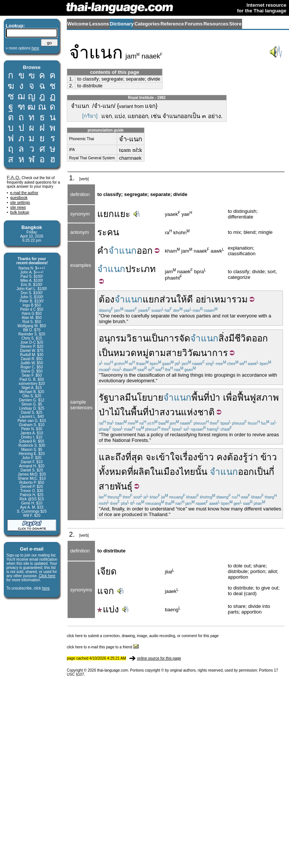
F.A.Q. (14, 177)
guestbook (19, 198)
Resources (216, 24)
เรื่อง (189, 457)
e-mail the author (24, 193)
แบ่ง (108, 609)
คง (222, 457)
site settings (20, 203)
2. (71, 86)
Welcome (78, 24)
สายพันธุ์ (116, 486)
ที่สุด (134, 457)
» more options (22, 48)
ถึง (120, 457)
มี (128, 397)
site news (18, 207)
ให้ (182, 299)
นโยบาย (147, 397)
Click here (47, 576)
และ (107, 457)
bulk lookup (20, 212)
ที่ (130, 472)
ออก (145, 251)
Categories (147, 24)
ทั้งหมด (113, 472)
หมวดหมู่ (131, 353)
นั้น (201, 472)
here (46, 588)
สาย (174, 353)
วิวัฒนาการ (205, 353)
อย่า (203, 299)
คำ (103, 251)
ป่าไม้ (109, 412)
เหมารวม (230, 299)
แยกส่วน (160, 299)
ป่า (215, 397)
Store (235, 24)
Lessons (99, 24)
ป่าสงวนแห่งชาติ (182, 412)
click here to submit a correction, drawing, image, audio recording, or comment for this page (143, 636)
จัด (185, 338)
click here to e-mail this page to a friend (103, 647)
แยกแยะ (114, 214)
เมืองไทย (178, 472)
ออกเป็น (253, 472)
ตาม (157, 353)
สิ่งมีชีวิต (235, 338)
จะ (151, 457)
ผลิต (142, 472)
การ (171, 338)
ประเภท (141, 269)
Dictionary (122, 24)
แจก (106, 591)
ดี (190, 299)
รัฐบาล (112, 397)
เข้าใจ (168, 457)
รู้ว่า (251, 457)
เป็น (156, 338)
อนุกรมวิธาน (124, 338)
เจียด (107, 571)
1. (71, 79)
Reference (172, 24)
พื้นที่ (200, 397)
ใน (125, 412)
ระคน (108, 232)
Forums (194, 24)
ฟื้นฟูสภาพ (258, 397)
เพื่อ (230, 397)
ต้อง (107, 299)
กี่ (272, 472)
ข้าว (206, 457)
